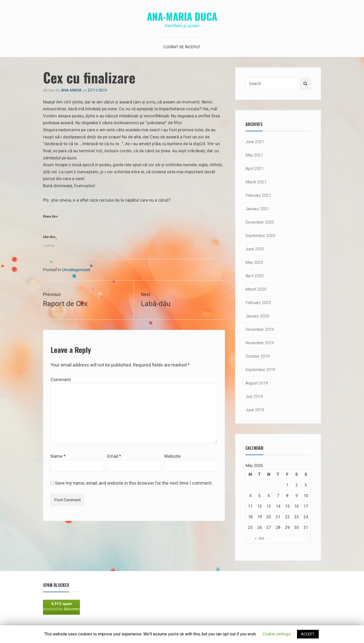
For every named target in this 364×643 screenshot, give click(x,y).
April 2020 (255, 276)
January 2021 (257, 209)
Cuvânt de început (182, 47)
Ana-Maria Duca (182, 16)
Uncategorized (76, 270)
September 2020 (260, 236)
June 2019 (255, 410)
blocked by (61, 606)
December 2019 (260, 329)
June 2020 (255, 249)
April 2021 (255, 169)
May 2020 (254, 262)
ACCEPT (308, 634)
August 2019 (257, 383)
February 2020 (258, 303)
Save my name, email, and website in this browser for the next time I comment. (134, 484)
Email (114, 457)
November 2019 (260, 343)
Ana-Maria (71, 90)
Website (172, 457)
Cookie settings (277, 634)
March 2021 (256, 182)
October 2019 (258, 356)
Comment (61, 380)
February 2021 (258, 195)
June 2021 (255, 142)
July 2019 (254, 396)
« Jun (259, 538)
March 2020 (256, 289)
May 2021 (254, 155)
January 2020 (257, 316)
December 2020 (260, 222)
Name (58, 457)
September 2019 (260, 370)
